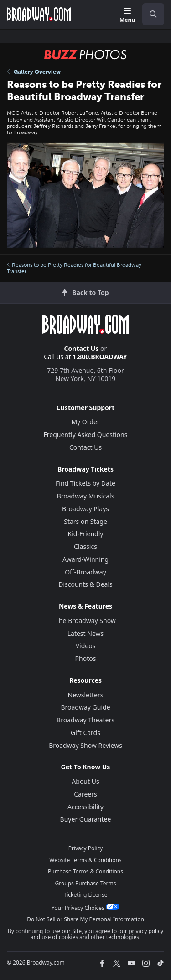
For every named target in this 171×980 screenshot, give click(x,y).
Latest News (86, 633)
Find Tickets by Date (85, 483)
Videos (86, 646)
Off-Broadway (85, 572)
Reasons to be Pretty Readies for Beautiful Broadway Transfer (74, 268)
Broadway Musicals (86, 496)
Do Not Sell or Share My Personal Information (85, 919)
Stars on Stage (85, 521)
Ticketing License (86, 895)
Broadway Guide (85, 707)
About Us (85, 781)
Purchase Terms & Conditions (85, 871)
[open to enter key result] (153, 14)
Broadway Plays (85, 509)
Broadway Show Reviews (85, 745)
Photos (86, 658)
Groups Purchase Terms (86, 883)
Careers (85, 794)
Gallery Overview (34, 72)
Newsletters (86, 695)
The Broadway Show (85, 621)
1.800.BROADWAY (100, 357)
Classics (85, 546)
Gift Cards (85, 733)
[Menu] (127, 16)
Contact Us (82, 348)
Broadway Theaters (85, 720)
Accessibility (85, 807)
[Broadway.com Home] (39, 14)
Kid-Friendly (86, 534)
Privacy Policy (86, 848)
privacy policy (146, 931)
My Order (85, 422)
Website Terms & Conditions (85, 860)
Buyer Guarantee (86, 819)
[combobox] (150, 14)
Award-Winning (85, 559)
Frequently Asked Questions (86, 434)
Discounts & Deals (85, 584)
